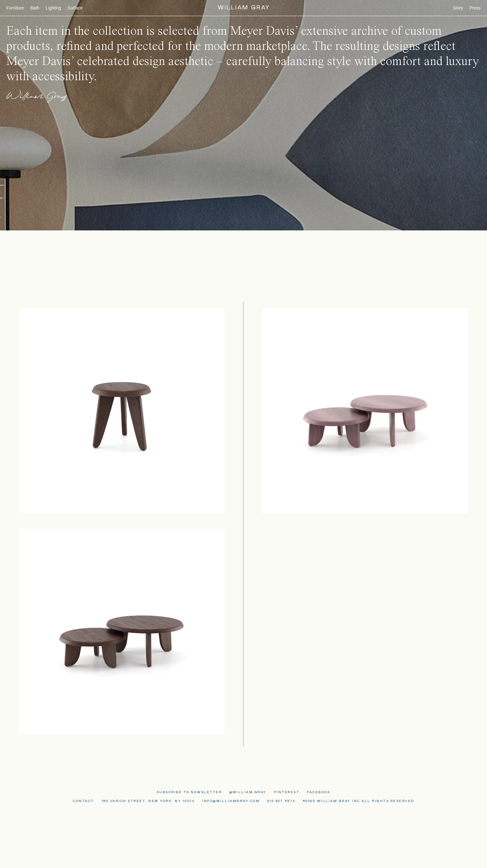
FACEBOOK (319, 792)
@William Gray (248, 792)
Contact (83, 801)
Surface (75, 8)
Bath (35, 8)
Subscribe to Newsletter (189, 792)
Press (475, 8)
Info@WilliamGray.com (231, 801)
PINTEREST (287, 792)
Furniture (15, 8)
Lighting (53, 8)
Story (458, 8)
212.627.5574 (281, 801)
